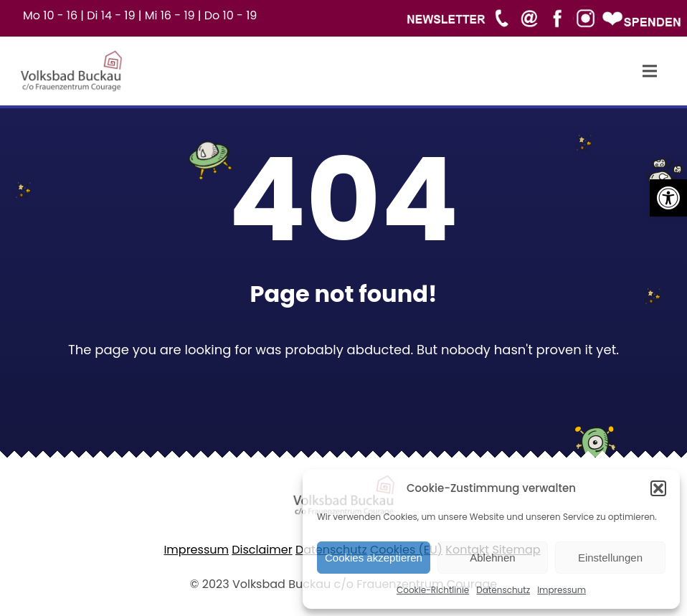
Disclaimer (262, 550)
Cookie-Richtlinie (433, 590)
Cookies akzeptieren (374, 558)
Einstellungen (610, 558)
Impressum (562, 590)
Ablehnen (492, 558)
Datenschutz (503, 590)
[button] (668, 198)
